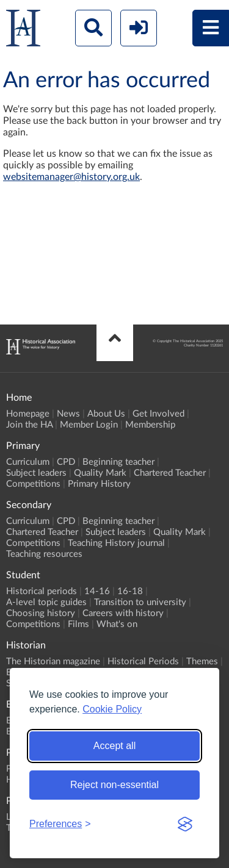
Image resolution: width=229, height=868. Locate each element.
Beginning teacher (118, 462)
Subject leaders (36, 473)
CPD (66, 462)
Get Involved (158, 414)
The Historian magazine (53, 662)
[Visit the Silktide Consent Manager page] (185, 824)
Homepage (28, 414)
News (68, 414)
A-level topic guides (46, 602)
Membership (150, 425)
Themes (202, 662)
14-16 (97, 591)
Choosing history (41, 613)
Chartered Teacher (170, 473)
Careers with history (123, 613)
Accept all (114, 746)
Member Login (89, 425)
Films (78, 624)
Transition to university (140, 602)
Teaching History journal (116, 543)
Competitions (33, 484)
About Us (106, 414)
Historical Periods (143, 662)
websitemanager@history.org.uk (71, 177)
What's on (117, 624)
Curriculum (28, 462)
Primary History (99, 484)
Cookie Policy (112, 709)
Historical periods (42, 591)
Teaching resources (44, 554)
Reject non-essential (114, 785)
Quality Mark (100, 473)
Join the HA (29, 425)
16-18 (130, 591)
